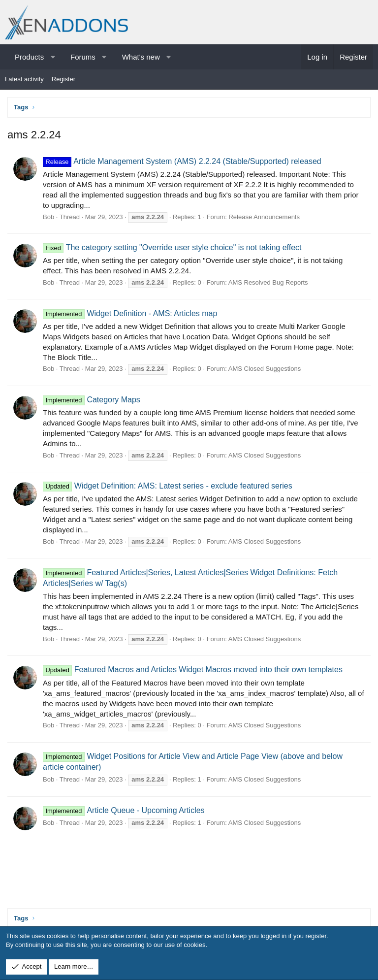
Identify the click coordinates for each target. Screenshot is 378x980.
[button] (53, 57)
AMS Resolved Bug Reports (268, 282)
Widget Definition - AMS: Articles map (130, 313)
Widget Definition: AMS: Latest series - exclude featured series (168, 486)
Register (63, 79)
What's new (141, 57)
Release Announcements (264, 217)
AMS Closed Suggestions (265, 369)
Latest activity (24, 79)
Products (29, 57)
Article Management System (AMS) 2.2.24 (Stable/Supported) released (182, 161)
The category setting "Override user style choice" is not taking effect (172, 247)
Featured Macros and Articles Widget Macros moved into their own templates (193, 670)
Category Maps (92, 400)
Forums (83, 57)
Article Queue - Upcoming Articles (124, 810)
